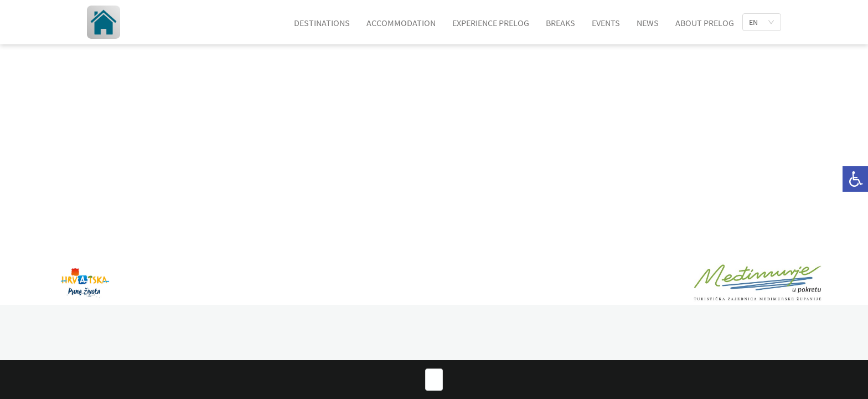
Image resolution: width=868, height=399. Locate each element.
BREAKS (560, 23)
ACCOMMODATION (401, 23)
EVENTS (606, 23)
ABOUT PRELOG (705, 23)
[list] (762, 22)
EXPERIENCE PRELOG (491, 23)
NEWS (648, 23)
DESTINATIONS (322, 23)
